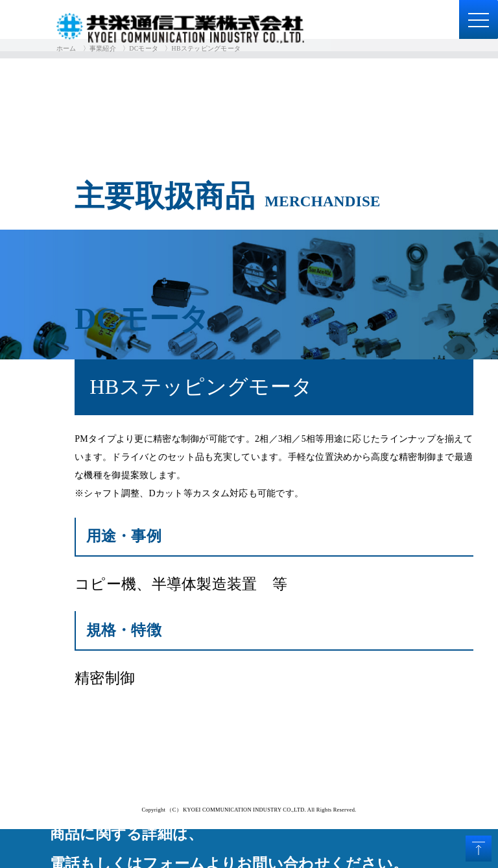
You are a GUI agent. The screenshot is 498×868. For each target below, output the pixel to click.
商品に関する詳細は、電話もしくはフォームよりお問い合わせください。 (229, 849)
